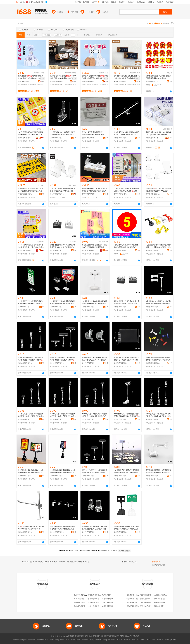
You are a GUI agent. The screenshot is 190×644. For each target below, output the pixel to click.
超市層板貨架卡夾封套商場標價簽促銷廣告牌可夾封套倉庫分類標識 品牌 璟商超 (63, 133)
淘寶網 (62, 640)
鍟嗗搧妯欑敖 (132, 85)
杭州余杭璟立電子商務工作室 (57, 138)
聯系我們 (128, 636)
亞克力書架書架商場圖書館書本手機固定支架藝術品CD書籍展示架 (63, 190)
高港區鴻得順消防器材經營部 (165, 602)
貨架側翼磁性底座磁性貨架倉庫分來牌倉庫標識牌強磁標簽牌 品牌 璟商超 (159, 471)
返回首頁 (114, 551)
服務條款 (100, 636)
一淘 (79, 640)
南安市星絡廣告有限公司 (25, 194)
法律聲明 (92, 636)
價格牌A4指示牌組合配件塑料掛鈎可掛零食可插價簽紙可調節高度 (31, 528)
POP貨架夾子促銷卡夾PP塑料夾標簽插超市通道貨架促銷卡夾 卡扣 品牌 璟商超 (94, 359)
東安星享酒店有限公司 (134, 602)
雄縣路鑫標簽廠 (107, 606)
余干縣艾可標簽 (80, 602)
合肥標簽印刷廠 (94, 602)
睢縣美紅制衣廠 (132, 599)
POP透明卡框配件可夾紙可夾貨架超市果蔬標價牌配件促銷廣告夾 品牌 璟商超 (95, 528)
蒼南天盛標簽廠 (94, 599)
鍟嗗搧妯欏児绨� (120, 85)
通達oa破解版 (159, 606)
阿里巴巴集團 (18, 640)
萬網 (133, 640)
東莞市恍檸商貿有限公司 (89, 194)
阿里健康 (160, 640)
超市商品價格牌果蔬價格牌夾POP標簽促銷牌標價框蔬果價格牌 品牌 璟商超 (31, 471)
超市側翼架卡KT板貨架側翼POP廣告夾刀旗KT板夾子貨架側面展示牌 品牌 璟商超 (127, 133)
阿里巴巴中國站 (43, 640)
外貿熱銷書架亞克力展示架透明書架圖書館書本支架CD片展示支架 (158, 190)
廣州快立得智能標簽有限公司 (98, 595)
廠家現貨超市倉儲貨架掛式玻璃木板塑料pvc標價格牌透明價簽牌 (158, 133)
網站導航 (136, 636)
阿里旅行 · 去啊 (87, 640)
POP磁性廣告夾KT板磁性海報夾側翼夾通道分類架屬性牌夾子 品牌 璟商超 (127, 415)
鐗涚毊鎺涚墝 (96, 85)
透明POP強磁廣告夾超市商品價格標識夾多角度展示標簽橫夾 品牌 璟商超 (31, 359)
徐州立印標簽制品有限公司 (84, 595)
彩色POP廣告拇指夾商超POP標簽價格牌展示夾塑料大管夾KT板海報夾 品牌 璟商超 (159, 359)
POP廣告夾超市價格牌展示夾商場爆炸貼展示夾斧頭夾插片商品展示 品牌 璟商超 (95, 415)
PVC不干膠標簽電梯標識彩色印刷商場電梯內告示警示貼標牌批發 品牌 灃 (31, 133)
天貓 (68, 640)
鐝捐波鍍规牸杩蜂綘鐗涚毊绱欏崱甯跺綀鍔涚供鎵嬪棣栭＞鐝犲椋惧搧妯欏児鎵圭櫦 (31, 77)
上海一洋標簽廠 (94, 606)
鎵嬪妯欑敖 (32, 85)
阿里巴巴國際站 (30, 640)
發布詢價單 (156, 562)
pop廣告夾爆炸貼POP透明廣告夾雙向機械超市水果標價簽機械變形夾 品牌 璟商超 (159, 246)
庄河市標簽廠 (79, 599)
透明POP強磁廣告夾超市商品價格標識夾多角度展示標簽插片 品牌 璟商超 (95, 471)
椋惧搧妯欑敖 (23, 85)
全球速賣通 (54, 640)
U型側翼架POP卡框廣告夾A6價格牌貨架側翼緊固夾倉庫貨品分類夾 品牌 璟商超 (159, 302)
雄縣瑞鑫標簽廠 (107, 599)
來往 (149, 640)
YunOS (120, 640)
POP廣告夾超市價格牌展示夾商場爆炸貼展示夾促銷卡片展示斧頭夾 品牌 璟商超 (31, 415)
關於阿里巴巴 (118, 636)
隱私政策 (108, 636)
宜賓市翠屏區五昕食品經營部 (151, 595)
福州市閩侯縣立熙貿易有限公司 (153, 81)
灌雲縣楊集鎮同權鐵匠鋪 (149, 602)
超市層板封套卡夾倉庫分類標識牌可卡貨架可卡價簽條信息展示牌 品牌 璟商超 (127, 359)
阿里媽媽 (98, 640)
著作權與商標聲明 (81, 636)
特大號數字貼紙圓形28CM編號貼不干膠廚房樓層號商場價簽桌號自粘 (127, 246)
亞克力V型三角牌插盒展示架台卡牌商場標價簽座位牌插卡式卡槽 (94, 133)
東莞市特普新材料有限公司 (121, 194)
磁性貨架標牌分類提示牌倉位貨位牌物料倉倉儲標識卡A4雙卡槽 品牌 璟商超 (126, 302)
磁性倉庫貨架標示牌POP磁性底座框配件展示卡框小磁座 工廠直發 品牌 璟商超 (62, 246)
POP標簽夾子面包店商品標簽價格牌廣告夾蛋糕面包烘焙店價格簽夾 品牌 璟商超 (127, 471)
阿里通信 (127, 640)
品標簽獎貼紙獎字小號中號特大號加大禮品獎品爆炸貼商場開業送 (158, 77)
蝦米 (104, 640)
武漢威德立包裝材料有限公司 (121, 250)
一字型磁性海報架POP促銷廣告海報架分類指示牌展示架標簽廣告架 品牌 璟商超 (63, 528)
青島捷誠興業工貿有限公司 (136, 606)
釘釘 (153, 640)
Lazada (174, 640)
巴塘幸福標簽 (107, 595)
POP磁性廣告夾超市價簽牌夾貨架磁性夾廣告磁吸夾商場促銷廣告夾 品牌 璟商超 (31, 302)
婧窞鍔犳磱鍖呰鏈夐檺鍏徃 (25, 81)
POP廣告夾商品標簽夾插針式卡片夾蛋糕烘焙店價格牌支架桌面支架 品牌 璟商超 (127, 528)
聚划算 (73, 640)
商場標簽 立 (133, 562)
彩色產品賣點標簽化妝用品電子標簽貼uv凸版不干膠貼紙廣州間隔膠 (94, 246)
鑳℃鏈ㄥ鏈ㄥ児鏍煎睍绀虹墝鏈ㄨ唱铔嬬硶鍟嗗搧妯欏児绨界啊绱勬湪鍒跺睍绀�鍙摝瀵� (127, 77)
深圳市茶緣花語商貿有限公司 (165, 599)
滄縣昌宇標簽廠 (80, 606)
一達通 (167, 640)
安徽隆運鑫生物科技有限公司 (137, 595)
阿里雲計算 (111, 640)
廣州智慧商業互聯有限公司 (153, 138)
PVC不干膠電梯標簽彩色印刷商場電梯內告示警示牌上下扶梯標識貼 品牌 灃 (31, 246)
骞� (42, 81)
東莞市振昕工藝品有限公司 (153, 194)
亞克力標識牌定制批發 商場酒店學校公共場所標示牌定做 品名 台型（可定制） (127, 190)
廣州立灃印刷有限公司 (25, 138)
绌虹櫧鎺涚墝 (87, 85)
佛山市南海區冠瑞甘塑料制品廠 (57, 194)
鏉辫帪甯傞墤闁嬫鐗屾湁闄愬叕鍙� (57, 81)
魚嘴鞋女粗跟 (145, 599)
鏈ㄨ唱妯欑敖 (68, 85)
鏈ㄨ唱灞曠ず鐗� (56, 85)
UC (138, 640)
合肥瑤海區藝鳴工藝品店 (163, 595)
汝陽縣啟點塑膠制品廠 (89, 138)
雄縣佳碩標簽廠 (107, 602)
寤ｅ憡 (42, 78)
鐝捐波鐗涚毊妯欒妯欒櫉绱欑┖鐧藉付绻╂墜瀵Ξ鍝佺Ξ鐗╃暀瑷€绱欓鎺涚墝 (95, 77)
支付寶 (143, 640)
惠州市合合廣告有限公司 (149, 606)
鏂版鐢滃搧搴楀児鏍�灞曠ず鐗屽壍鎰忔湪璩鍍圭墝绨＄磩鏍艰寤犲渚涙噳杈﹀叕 (63, 77)
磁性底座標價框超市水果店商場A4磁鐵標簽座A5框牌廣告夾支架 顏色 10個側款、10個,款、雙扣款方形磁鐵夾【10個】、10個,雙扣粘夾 (95, 190)
